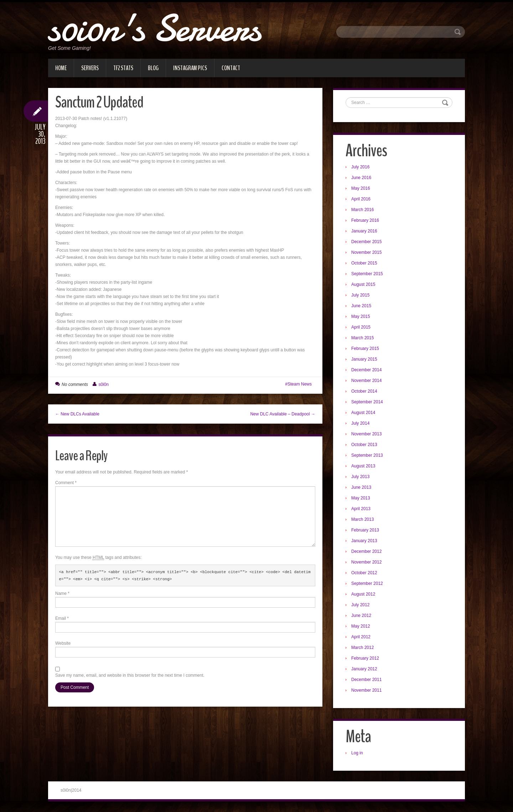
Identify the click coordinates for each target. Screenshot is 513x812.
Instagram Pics (190, 68)
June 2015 (361, 306)
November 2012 (366, 562)
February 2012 (365, 658)
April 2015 (361, 327)
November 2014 (366, 381)
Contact (231, 68)
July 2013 (360, 477)
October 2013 (364, 445)
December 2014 (366, 370)
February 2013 (365, 530)
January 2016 (364, 231)
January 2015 (364, 359)
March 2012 (362, 648)
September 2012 (367, 583)
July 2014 (360, 423)
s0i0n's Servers (154, 28)
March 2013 (362, 519)
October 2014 (364, 391)
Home (61, 68)
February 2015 (365, 349)
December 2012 (366, 551)
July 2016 (360, 167)
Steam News (300, 384)
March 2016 (362, 210)
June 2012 (361, 615)
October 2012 (364, 573)
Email (62, 618)
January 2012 (364, 669)
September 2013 (367, 455)
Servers (90, 68)
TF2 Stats (123, 68)
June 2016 (361, 178)
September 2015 (367, 274)
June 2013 (361, 487)
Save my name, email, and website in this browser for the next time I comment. (130, 675)
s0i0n (103, 384)
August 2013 (363, 466)
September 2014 (367, 402)
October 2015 (364, 263)
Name (62, 593)
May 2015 (361, 316)
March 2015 (362, 338)
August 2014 (363, 413)
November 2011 (366, 690)
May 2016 (361, 188)
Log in (357, 753)
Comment (66, 483)
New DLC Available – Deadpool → (283, 414)
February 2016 (365, 220)
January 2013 (364, 541)
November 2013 (366, 434)
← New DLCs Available (77, 414)
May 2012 (361, 626)
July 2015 (360, 295)
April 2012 (361, 637)
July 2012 (360, 605)
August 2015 (363, 284)
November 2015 (366, 252)
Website (63, 643)
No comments (75, 384)
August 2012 (363, 594)
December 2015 (366, 242)
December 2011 (366, 680)
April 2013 (361, 509)
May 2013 (361, 498)
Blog (153, 68)
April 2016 (361, 199)
